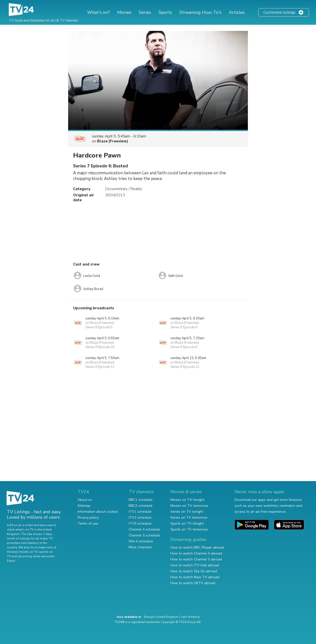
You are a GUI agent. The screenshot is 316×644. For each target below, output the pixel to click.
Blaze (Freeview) (113, 141)
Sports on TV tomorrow (189, 529)
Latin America (190, 617)
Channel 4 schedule (144, 529)
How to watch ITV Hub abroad (195, 565)
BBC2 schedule (141, 506)
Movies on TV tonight (187, 500)
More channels (140, 547)
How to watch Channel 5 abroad (196, 559)
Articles (237, 12)
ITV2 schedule (140, 518)
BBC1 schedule (141, 500)
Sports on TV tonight (187, 523)
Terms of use (88, 523)
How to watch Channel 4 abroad (196, 553)
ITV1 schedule (140, 512)
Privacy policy (88, 518)
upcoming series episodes (36, 556)
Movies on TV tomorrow (189, 506)
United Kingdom (167, 617)
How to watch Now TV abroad (195, 577)
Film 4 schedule (141, 541)
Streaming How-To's (200, 12)
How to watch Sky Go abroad (194, 571)
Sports (165, 12)
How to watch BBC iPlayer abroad (197, 547)
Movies (124, 12)
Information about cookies (98, 512)
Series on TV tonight (187, 512)
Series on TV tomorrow (189, 518)
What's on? (99, 12)
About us (85, 500)
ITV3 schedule (140, 523)
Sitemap (84, 506)
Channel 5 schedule (144, 535)
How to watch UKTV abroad (193, 583)
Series (145, 12)
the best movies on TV (22, 552)
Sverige (149, 617)
